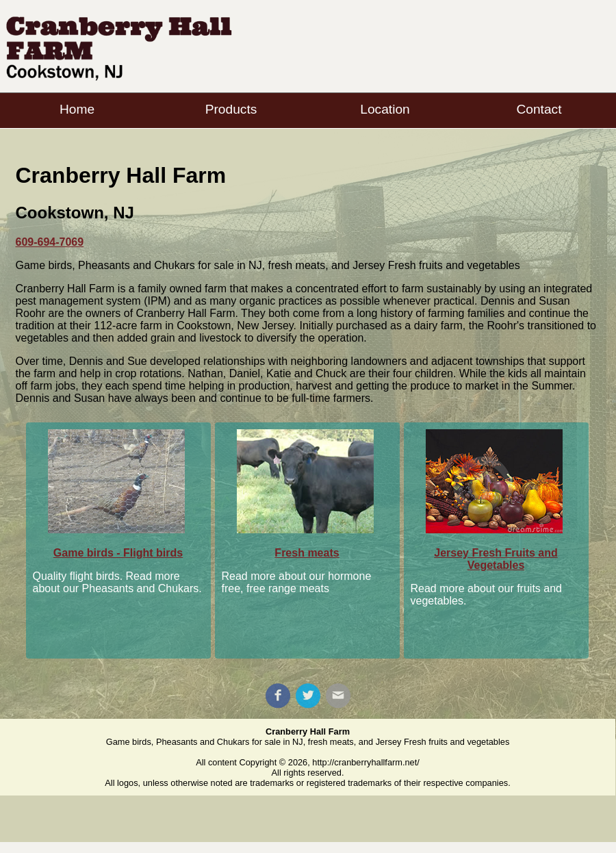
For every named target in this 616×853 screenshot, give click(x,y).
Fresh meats (307, 553)
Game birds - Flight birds (118, 553)
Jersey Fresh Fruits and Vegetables (496, 559)
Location (385, 109)
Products (231, 109)
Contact (539, 109)
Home (77, 109)
